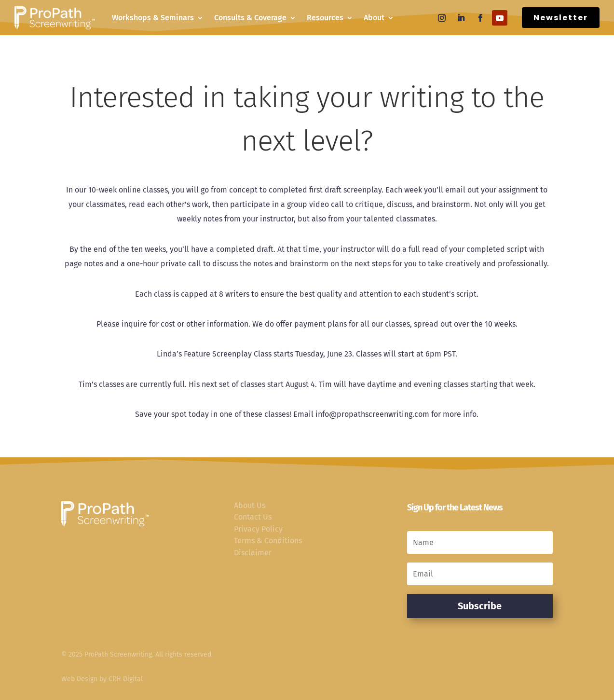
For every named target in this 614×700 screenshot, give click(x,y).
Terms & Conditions (268, 541)
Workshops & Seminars (153, 18)
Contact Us (253, 517)
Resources (325, 18)
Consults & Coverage (250, 18)
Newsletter (561, 18)
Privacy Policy (258, 529)
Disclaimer (253, 553)
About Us (250, 505)
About (374, 18)
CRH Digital (126, 679)
